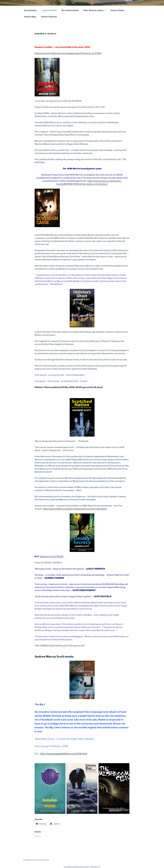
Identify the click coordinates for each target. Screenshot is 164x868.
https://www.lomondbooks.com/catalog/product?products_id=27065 (68, 53)
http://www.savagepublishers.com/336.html (63, 754)
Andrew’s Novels (50, 10)
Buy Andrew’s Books (70, 10)
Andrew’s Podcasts (49, 17)
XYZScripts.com (95, 867)
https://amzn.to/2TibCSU (52, 556)
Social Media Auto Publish (72, 867)
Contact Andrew (117, 10)
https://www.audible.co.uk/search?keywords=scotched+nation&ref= (75, 509)
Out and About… (31, 10)
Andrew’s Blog (30, 17)
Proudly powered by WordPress (36, 860)
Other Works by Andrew (95, 10)
